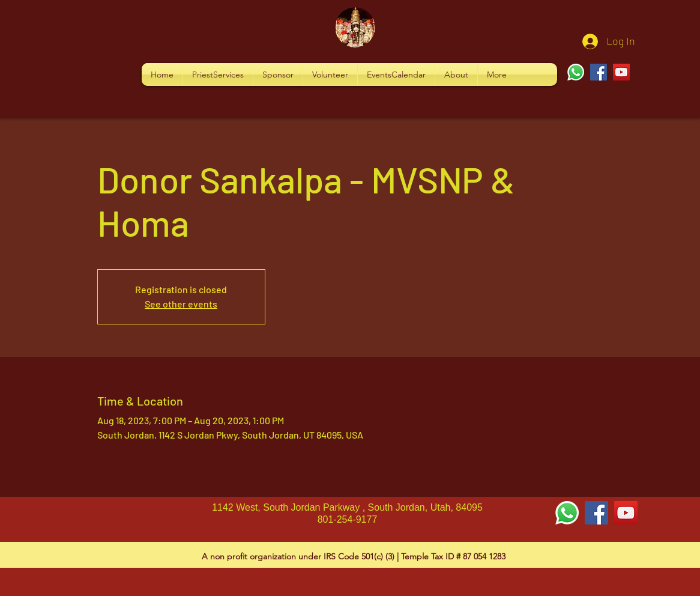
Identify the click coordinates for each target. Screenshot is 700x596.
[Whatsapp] (576, 72)
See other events (181, 304)
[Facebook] (599, 72)
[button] (218, 74)
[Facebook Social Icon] (596, 513)
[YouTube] (621, 72)
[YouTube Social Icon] (626, 513)
